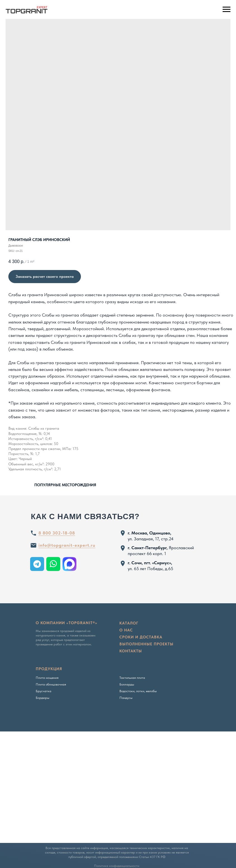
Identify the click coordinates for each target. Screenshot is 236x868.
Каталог (129, 623)
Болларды (127, 684)
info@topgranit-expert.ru (67, 545)
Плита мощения (47, 678)
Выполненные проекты (146, 644)
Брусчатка (44, 691)
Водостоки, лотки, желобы (138, 691)
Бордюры (43, 698)
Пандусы (126, 698)
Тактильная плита (132, 678)
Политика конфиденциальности (117, 866)
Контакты (131, 651)
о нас (126, 630)
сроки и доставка (141, 637)
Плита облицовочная (51, 684)
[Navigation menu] (227, 9)
